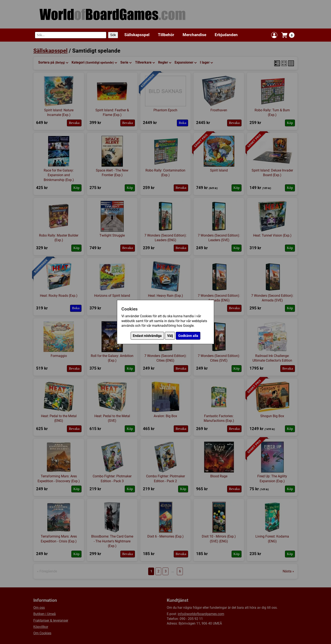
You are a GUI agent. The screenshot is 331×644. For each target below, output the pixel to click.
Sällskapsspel (137, 35)
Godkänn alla (188, 336)
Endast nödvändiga (147, 336)
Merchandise (194, 35)
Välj (170, 336)
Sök (113, 35)
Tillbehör (166, 35)
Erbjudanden (226, 35)
